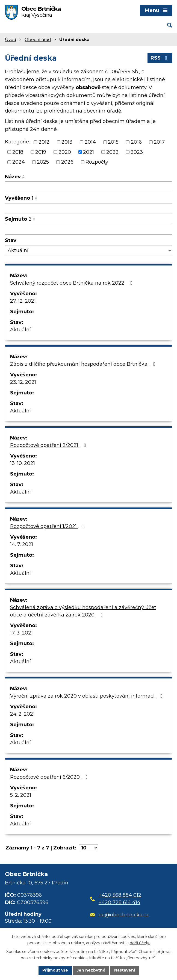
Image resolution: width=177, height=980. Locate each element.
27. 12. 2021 (23, 301)
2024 (19, 162)
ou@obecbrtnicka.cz (120, 915)
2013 (67, 142)
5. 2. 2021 (21, 795)
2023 (137, 152)
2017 (159, 142)
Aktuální (20, 330)
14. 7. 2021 (22, 544)
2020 (65, 152)
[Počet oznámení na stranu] (88, 848)
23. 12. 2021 (23, 382)
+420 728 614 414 (120, 902)
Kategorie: (17, 142)
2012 (44, 142)
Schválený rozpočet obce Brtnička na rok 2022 (72, 283)
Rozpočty (97, 162)
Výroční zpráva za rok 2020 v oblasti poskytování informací (87, 696)
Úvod (11, 39)
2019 (41, 152)
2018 (18, 152)
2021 (88, 152)
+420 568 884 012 (120, 895)
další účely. (140, 943)
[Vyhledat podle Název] (88, 187)
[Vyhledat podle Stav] (88, 251)
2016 (136, 142)
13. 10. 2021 (23, 463)
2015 (113, 142)
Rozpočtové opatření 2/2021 (49, 445)
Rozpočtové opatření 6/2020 (50, 777)
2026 (67, 162)
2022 (112, 152)
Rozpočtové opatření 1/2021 (48, 526)
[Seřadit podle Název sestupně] (24, 178)
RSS (160, 58)
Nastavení (125, 970)
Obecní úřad (38, 39)
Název (13, 177)
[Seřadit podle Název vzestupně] (24, 176)
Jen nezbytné (91, 970)
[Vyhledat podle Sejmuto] (88, 229)
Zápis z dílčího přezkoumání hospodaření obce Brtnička (84, 364)
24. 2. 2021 (22, 714)
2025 (43, 162)
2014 (90, 142)
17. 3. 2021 (21, 633)
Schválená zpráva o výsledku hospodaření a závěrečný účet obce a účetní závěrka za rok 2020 (83, 611)
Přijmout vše (55, 970)
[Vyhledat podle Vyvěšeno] (88, 209)
